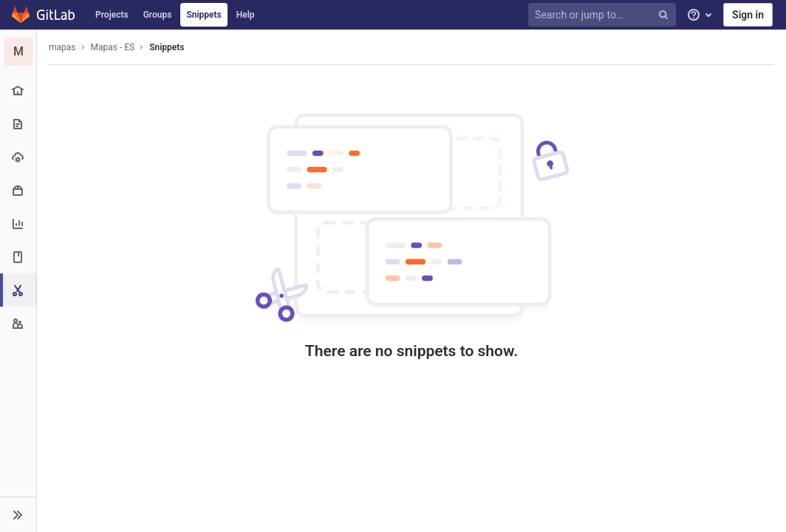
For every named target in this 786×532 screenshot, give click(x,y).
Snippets (204, 15)
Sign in (748, 15)
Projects (112, 15)
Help (246, 15)
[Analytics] (18, 224)
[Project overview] (18, 91)
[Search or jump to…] (604, 15)
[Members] (18, 323)
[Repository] (18, 124)
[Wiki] (18, 257)
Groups (158, 15)
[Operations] (18, 157)
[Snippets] (20, 290)
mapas (62, 47)
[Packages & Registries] (18, 190)
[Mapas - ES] (18, 52)
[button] (18, 514)
